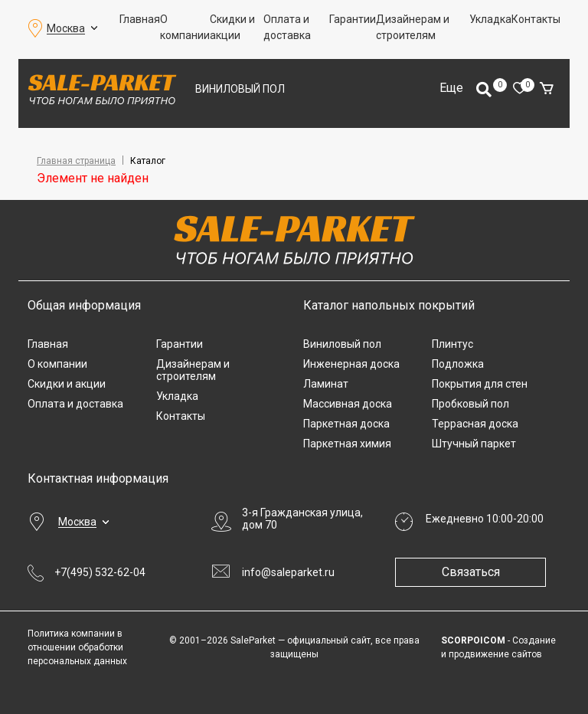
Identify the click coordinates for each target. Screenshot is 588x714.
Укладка (490, 19)
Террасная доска (475, 424)
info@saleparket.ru (288, 572)
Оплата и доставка (287, 27)
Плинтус (452, 344)
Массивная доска (348, 404)
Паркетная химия (347, 444)
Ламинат (326, 384)
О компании (185, 27)
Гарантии (353, 19)
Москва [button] (66, 28)
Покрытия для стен (480, 384)
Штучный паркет (474, 444)
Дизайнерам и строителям (413, 27)
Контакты (536, 19)
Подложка (458, 364)
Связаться (472, 572)
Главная (140, 19)
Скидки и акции (232, 27)
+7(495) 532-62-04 (100, 572)
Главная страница (76, 161)
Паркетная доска (346, 424)
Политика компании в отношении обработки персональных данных (77, 647)
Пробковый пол (470, 404)
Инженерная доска (351, 364)
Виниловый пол (240, 89)
